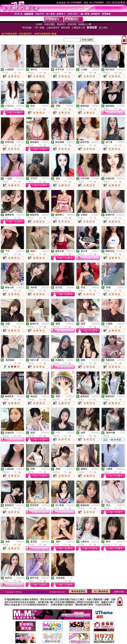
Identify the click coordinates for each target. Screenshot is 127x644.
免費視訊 (20, 70)
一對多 (122, 433)
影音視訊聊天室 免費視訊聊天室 (35, 592)
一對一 (21, 360)
